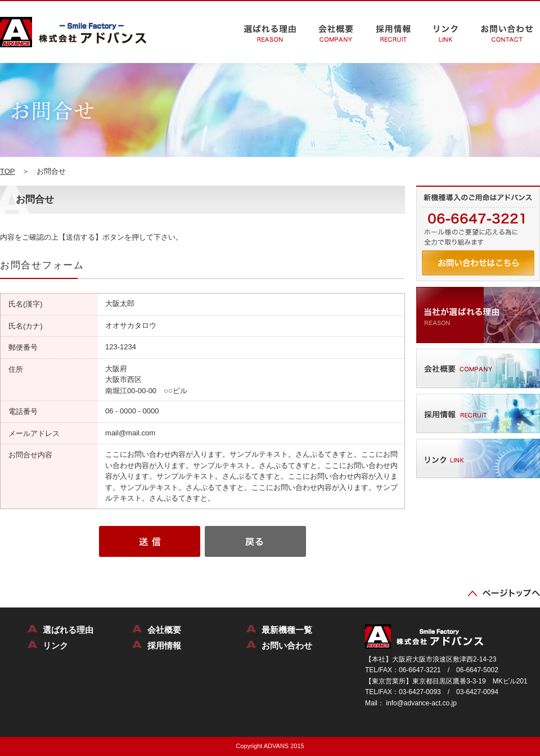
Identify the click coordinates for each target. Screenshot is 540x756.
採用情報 (164, 645)
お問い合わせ (287, 645)
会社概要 (164, 630)
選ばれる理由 (68, 630)
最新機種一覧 (287, 630)
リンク (55, 645)
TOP (7, 171)
